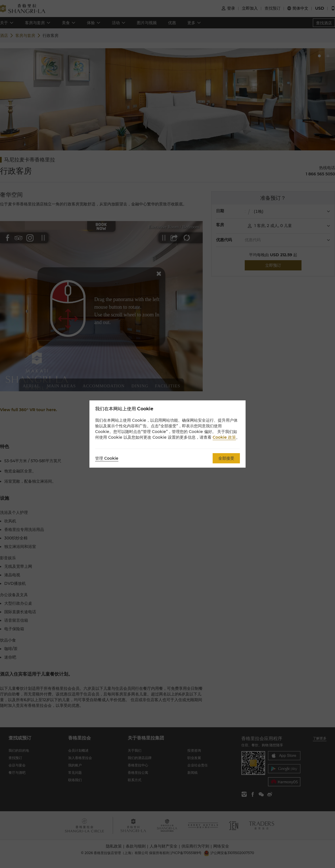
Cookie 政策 (224, 437)
